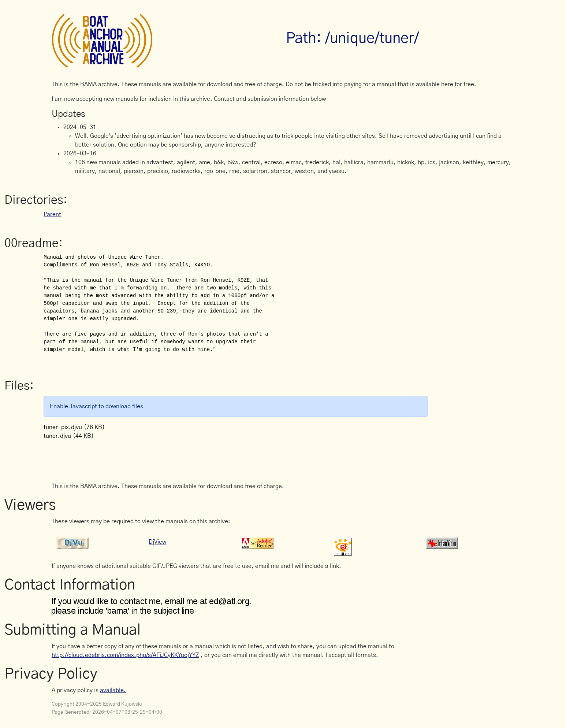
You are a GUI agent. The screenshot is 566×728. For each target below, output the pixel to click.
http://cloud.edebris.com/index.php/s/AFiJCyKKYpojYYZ (125, 655)
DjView (157, 542)
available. (113, 690)
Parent (52, 214)
